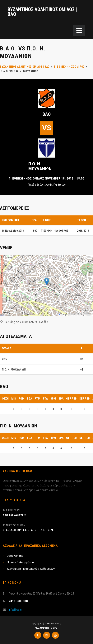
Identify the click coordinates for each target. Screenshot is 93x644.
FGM (22, 399)
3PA (61, 399)
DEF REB (85, 399)
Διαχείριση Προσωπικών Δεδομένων (31, 569)
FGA (30, 399)
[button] (47, 282)
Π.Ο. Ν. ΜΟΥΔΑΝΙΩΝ (40, 166)
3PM (53, 399)
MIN (14, 399)
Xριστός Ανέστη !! (15, 515)
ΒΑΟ (47, 114)
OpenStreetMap (79, 315)
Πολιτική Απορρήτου (20, 562)
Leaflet (62, 315)
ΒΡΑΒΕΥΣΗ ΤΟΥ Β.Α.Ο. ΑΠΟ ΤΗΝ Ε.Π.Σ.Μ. (28, 530)
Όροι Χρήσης (15, 556)
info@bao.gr (15, 610)
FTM (37, 399)
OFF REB (71, 399)
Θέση (5, 399)
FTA (45, 399)
